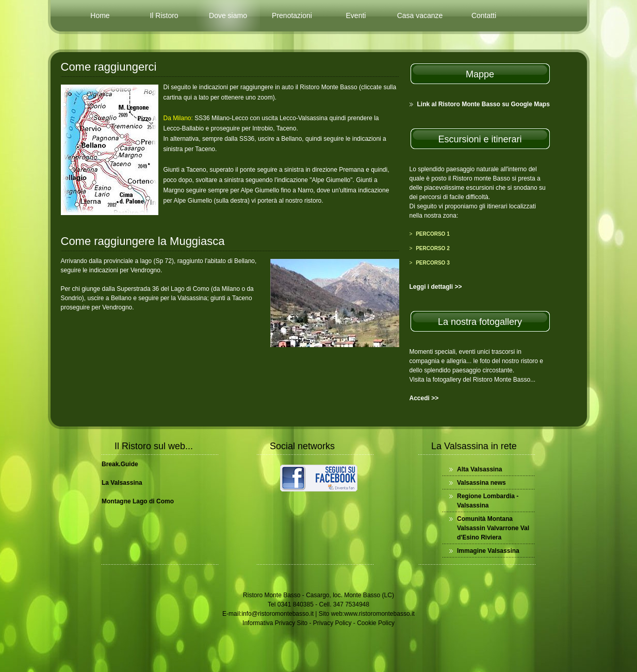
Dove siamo (228, 15)
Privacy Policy (332, 623)
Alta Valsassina (479, 469)
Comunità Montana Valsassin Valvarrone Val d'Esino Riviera (493, 528)
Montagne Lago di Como (138, 501)
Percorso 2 (433, 248)
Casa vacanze (420, 15)
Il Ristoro (164, 15)
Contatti (484, 15)
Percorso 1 (433, 234)
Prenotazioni (292, 15)
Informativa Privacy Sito (275, 623)
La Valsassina (122, 483)
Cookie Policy (376, 623)
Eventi (356, 15)
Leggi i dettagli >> (436, 287)
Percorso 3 (433, 263)
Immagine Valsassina (488, 551)
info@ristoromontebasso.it (277, 614)
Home (100, 15)
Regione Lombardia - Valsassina (488, 501)
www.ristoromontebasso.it (379, 614)
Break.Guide (120, 464)
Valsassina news (481, 483)
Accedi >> (424, 398)
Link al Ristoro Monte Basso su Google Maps (484, 104)
